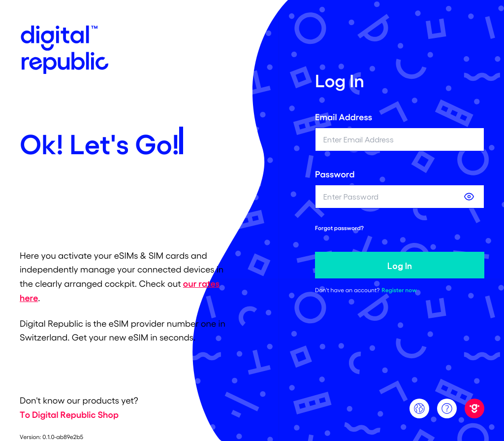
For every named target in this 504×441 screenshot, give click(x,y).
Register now (399, 290)
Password (335, 174)
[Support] (447, 408)
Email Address (344, 117)
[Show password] (469, 197)
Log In (400, 265)
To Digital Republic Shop (69, 414)
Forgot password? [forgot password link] (339, 228)
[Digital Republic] (474, 408)
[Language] (419, 408)
